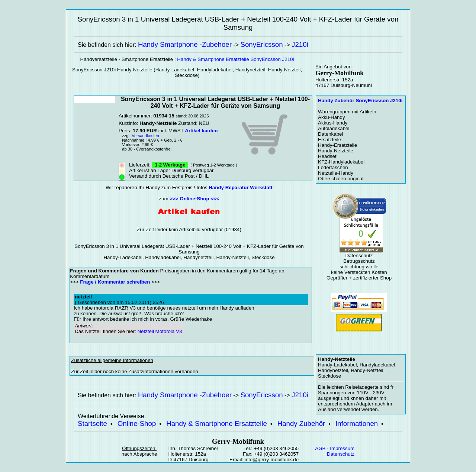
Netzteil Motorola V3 (160, 331)
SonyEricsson (261, 44)
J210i (300, 44)
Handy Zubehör (301, 423)
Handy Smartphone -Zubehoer (185, 44)
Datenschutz (341, 454)
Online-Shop (137, 423)
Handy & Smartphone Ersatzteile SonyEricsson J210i (235, 59)
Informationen (357, 423)
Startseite (92, 423)
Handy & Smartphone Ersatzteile (217, 423)
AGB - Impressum (335, 448)
